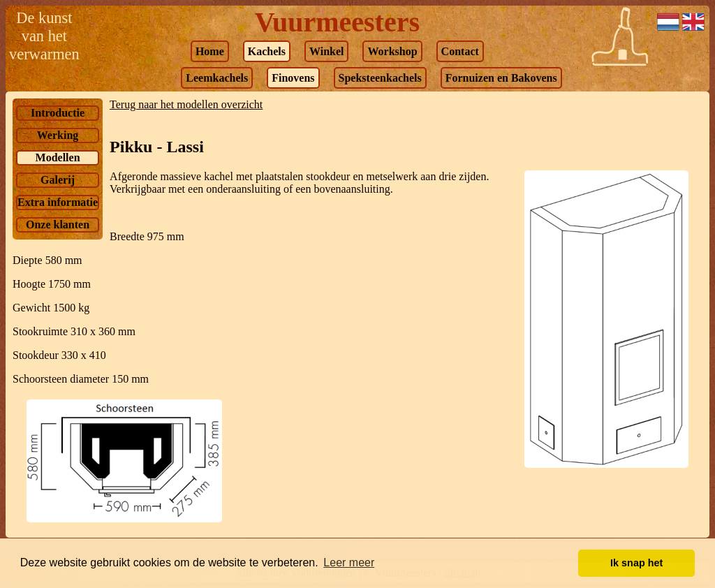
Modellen (58, 157)
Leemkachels (217, 78)
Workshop (392, 51)
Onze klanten (58, 225)
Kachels (267, 51)
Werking (58, 135)
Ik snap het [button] (636, 563)
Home (210, 51)
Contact (460, 51)
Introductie (58, 113)
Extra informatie (58, 202)
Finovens (293, 78)
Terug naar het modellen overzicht (186, 104)
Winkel (327, 51)
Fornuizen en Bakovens (501, 78)
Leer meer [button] (349, 563)
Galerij (58, 180)
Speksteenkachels (380, 78)
